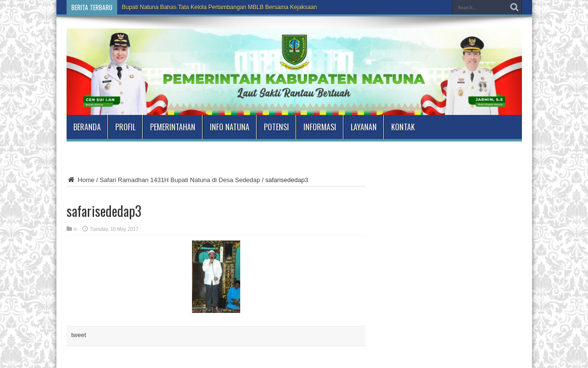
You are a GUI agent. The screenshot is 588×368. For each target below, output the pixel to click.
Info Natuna (230, 127)
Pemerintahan (173, 127)
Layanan (364, 127)
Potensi (276, 127)
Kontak (403, 127)
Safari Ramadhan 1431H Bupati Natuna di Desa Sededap (180, 180)
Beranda (87, 127)
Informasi (320, 127)
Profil (125, 127)
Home (81, 180)
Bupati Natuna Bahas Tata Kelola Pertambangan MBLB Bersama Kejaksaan (220, 7)
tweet (79, 335)
